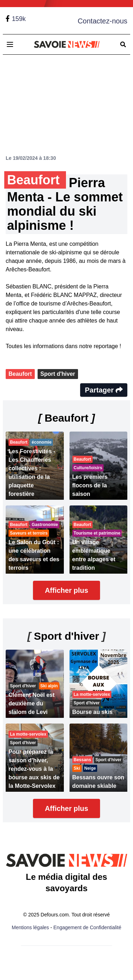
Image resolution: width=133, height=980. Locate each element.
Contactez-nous (102, 21)
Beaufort (20, 374)
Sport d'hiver (58, 374)
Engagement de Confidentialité (87, 927)
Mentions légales (30, 927)
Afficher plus (66, 590)
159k (19, 19)
